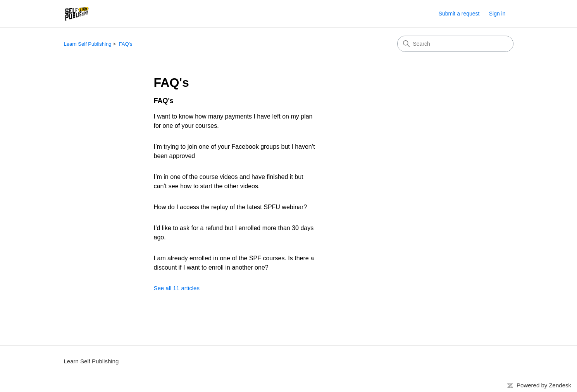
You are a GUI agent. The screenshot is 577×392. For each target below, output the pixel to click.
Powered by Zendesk (544, 385)
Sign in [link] (497, 14)
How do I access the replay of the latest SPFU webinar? (231, 207)
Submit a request (459, 14)
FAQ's (126, 44)
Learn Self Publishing (88, 44)
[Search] (455, 44)
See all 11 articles (177, 288)
